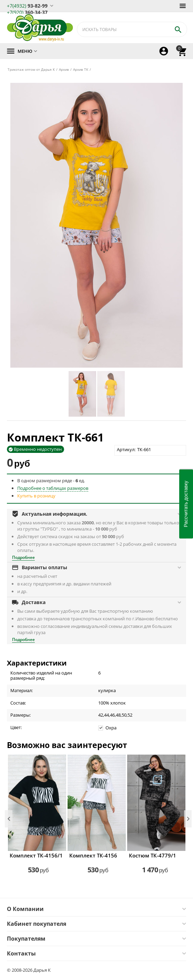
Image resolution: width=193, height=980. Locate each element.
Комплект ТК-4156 (93, 855)
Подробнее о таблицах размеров (53, 488)
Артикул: (126, 449)
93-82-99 (27, 5)
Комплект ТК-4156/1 (36, 855)
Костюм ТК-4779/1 (153, 855)
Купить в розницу (36, 496)
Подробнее (23, 557)
